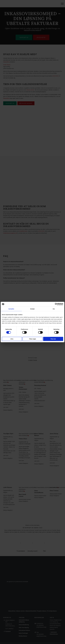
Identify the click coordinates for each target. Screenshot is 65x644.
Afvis (12, 339)
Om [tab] (54, 309)
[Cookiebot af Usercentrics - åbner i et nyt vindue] (56, 304)
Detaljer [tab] (32, 309)
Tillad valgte (32, 339)
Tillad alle (53, 339)
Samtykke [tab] (11, 309)
